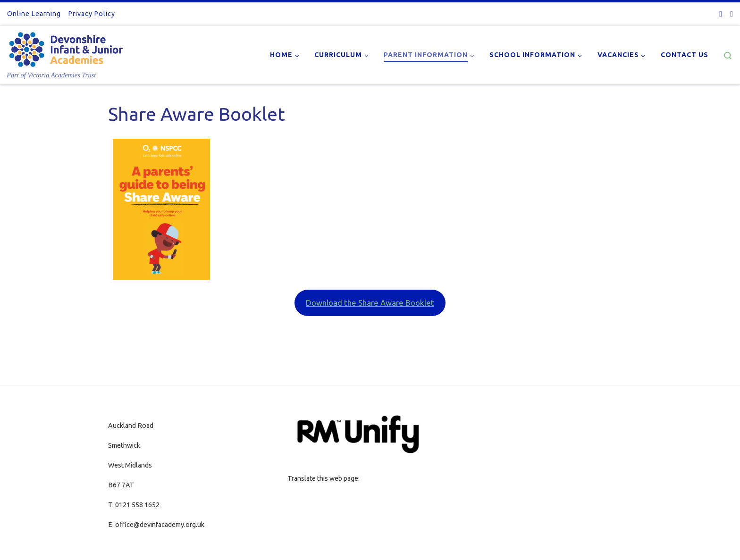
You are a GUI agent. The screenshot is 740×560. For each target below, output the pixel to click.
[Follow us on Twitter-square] (721, 14)
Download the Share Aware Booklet (370, 303)
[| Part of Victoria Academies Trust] (66, 47)
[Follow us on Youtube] (732, 14)
